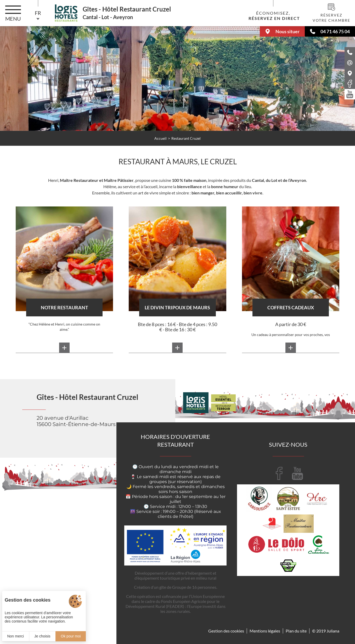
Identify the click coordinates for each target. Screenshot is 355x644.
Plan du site (296, 631)
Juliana (333, 631)
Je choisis (42, 636)
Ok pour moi (71, 636)
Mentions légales (265, 631)
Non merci (15, 636)
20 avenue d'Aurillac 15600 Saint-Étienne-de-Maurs (76, 421)
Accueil (160, 138)
